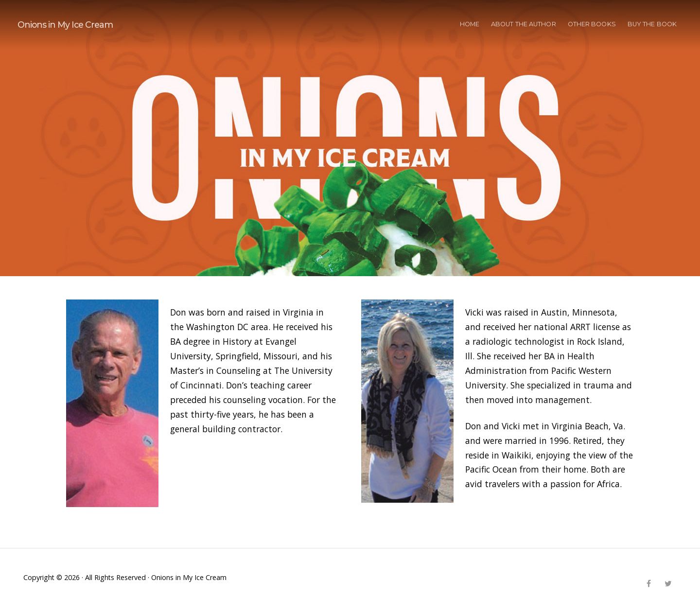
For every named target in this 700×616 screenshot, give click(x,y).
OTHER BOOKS (592, 24)
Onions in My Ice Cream (65, 25)
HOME (470, 24)
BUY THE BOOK (652, 24)
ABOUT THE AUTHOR (524, 24)
